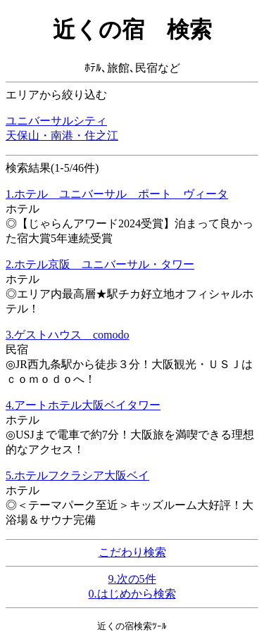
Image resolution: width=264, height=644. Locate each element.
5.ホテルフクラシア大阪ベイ (77, 475)
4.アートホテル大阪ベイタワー (83, 405)
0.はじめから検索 (132, 594)
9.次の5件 (132, 579)
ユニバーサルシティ (56, 121)
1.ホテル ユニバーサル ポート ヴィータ (117, 194)
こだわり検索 (132, 552)
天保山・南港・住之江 (62, 135)
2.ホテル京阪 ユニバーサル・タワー (100, 264)
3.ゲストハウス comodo (68, 335)
